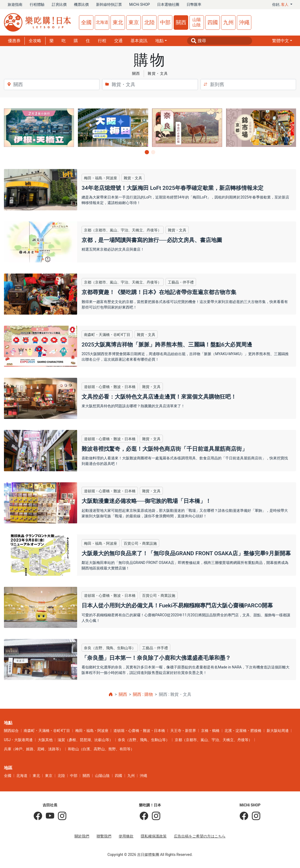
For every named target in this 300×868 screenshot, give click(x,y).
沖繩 (244, 22)
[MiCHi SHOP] (244, 816)
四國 (213, 22)
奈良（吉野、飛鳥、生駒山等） (144, 740)
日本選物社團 (168, 4)
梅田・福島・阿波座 (92, 731)
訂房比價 (59, 4)
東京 (134, 22)
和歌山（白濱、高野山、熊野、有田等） (101, 749)
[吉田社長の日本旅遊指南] (38, 816)
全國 (86, 22)
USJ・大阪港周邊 (18, 740)
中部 (165, 22)
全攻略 (35, 41)
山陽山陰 (197, 22)
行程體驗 (37, 4)
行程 (102, 41)
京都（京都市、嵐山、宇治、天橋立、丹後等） (213, 740)
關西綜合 (11, 731)
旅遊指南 (15, 4)
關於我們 (82, 836)
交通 (118, 41)
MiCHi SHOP (139, 4)
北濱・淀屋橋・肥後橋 (243, 731)
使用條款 (126, 836)
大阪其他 (45, 740)
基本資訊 (139, 41)
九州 (228, 22)
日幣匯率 (194, 4)
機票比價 (81, 4)
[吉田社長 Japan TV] (48, 816)
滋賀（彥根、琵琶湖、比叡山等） (85, 740)
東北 (118, 22)
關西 (181, 22)
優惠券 (14, 41)
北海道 (102, 22)
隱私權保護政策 (154, 836)
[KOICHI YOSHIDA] (60, 816)
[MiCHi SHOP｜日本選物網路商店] (254, 816)
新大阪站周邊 (278, 731)
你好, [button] (281, 4)
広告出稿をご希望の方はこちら (200, 836)
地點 (159, 41)
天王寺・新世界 (183, 731)
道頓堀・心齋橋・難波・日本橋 (139, 731)
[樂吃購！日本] (144, 816)
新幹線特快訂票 (109, 4)
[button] (282, 41)
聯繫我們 (104, 836)
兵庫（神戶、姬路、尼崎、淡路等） (33, 749)
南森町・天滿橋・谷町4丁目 (47, 731)
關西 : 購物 (143, 694)
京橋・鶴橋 (210, 731)
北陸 (149, 22)
